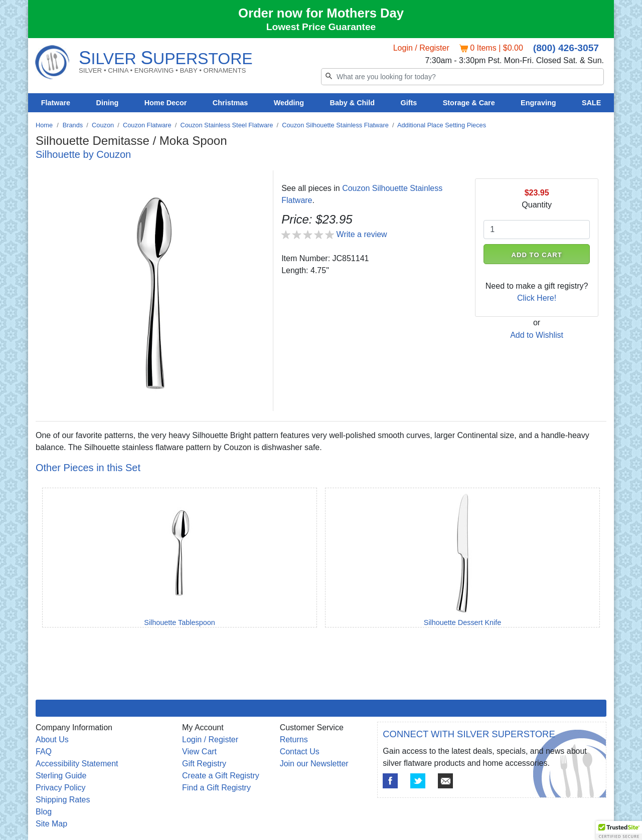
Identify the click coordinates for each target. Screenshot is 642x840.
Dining (108, 103)
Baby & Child (353, 103)
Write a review (362, 234)
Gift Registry (204, 764)
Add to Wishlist (537, 335)
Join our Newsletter (314, 764)
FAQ (44, 752)
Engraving (538, 103)
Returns (294, 740)
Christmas (230, 103)
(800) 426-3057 (566, 48)
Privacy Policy (61, 788)
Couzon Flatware (147, 125)
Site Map (51, 824)
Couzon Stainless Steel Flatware (226, 125)
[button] (619, 830)
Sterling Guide (61, 776)
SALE (591, 103)
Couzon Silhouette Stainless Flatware (335, 125)
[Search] (462, 77)
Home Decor (166, 103)
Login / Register (421, 48)
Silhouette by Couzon (83, 154)
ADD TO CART (537, 255)
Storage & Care (469, 103)
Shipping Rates (63, 800)
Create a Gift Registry (221, 776)
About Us (52, 740)
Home (44, 125)
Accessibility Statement (77, 764)
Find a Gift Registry (216, 788)
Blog (44, 812)
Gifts (409, 103)
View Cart (199, 752)
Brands (73, 125)
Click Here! (537, 298)
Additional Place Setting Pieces (442, 125)
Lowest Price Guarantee (321, 27)
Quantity (537, 205)
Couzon (103, 125)
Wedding (289, 103)
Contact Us (300, 752)
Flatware (56, 103)
